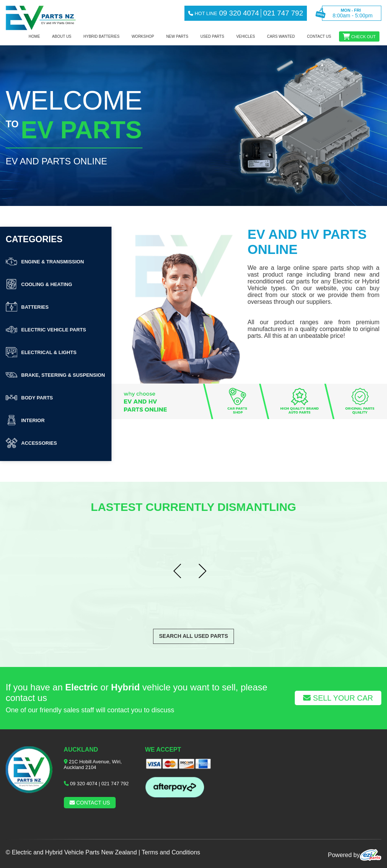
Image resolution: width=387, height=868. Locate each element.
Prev (181, 571)
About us (62, 36)
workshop (143, 36)
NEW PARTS (177, 36)
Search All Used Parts (194, 636)
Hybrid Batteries (101, 36)
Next (206, 571)
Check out (363, 37)
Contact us (319, 36)
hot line (203, 13)
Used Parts (212, 36)
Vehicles (245, 36)
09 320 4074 (84, 784)
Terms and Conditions (171, 852)
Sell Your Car (338, 698)
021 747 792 (115, 784)
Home (34, 36)
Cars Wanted (281, 36)
